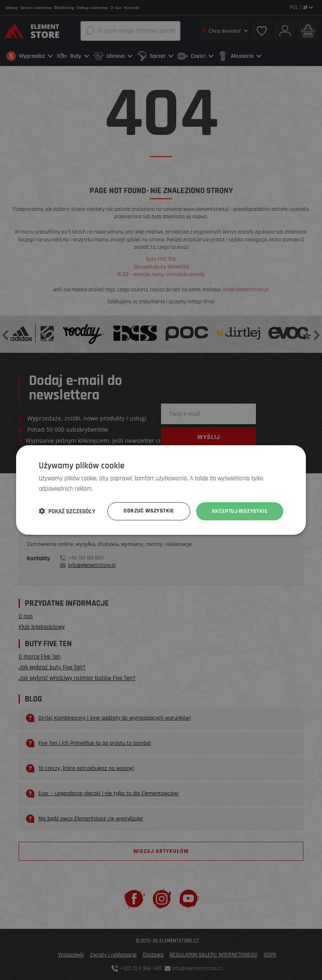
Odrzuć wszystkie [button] (149, 511)
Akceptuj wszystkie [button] (240, 511)
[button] (67, 511)
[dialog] (161, 490)
